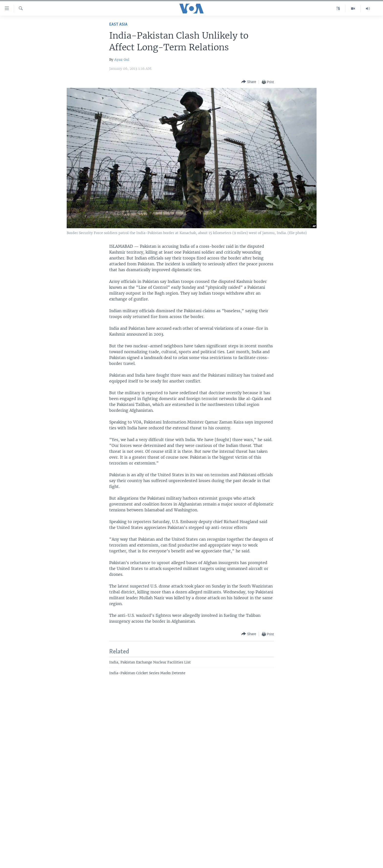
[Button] (249, 82)
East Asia (118, 25)
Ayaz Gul (122, 60)
